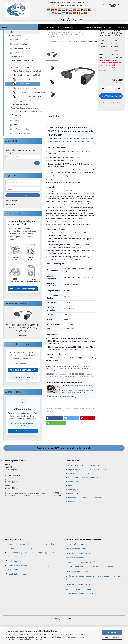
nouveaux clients (72, 27)
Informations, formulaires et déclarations (85, 478)
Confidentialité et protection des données (85, 498)
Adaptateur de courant (20, 104)
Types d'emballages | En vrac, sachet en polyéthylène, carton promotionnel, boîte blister (32, 555)
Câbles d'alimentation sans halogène (81, 584)
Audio (14, 125)
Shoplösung (55, 619)
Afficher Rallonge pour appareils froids (26, 71)
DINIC (111, 27)
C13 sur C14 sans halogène (25, 88)
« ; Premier (53, 41)
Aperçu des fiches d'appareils (78, 549)
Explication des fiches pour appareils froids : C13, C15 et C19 (89, 567)
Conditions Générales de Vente (81, 494)
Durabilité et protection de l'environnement (86, 466)
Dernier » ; (84, 41)
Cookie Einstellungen (77, 502)
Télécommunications (19, 129)
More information (112, 638)
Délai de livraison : (103, 45)
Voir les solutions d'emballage (23, 289)
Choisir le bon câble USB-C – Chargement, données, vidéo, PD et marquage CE (33, 568)
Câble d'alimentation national (22, 60)
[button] (54, 418)
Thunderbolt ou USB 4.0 (17, 574)
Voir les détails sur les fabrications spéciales (62, 396)
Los (37, 163)
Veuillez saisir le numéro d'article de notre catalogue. (21, 151)
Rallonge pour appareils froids (22, 68)
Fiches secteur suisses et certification (81, 593)
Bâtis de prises (17, 115)
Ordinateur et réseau (19, 40)
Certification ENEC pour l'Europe (78, 589)
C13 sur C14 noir (21, 84)
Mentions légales (75, 482)
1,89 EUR (23, 336)
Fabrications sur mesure (17, 561)
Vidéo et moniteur (18, 44)
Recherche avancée (23, 377)
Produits (6, 27)
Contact (71, 486)
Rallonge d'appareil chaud (21, 101)
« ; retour (62, 41)
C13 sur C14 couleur (22, 80)
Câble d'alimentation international (24, 64)
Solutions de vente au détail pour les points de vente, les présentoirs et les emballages (31, 546)
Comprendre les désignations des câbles (82, 562)
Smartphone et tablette (20, 49)
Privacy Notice (39, 639)
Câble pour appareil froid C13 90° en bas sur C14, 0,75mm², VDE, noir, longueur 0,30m (23, 328)
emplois (120, 27)
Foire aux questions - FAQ (79, 474)
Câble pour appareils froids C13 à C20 (26, 93)
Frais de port (73, 490)
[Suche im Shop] (23, 364)
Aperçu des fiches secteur (76, 544)
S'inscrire (23, 195)
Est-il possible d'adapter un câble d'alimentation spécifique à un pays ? (94, 578)
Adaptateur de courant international (25, 108)
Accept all (112, 632)
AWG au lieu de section (75, 558)
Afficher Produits (15, 36)
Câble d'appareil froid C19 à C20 (26, 97)
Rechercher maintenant (23, 370)
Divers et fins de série (19, 134)
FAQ (41, 27)
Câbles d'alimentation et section (79, 553)
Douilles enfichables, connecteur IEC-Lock (26, 111)
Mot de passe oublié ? (14, 204)
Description (54, 116)
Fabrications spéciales (94, 27)
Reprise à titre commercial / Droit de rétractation (88, 470)
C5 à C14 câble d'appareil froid (26, 75)
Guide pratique (53, 27)
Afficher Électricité (18, 57)
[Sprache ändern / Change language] (93, 20)
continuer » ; (73, 41)
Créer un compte (12, 201)
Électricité (15, 53)
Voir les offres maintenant (23, 431)
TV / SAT (15, 120)
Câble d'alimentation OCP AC (77, 571)
